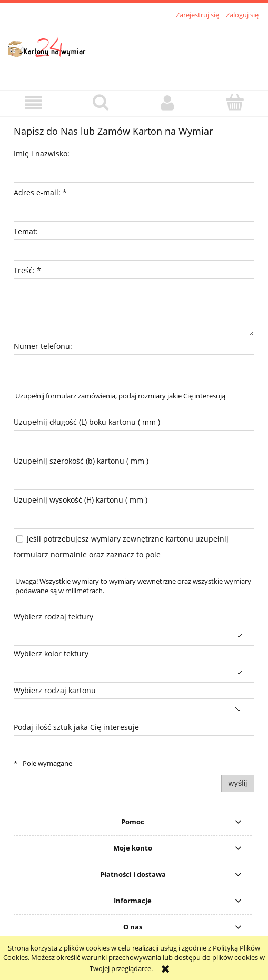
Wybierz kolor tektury (51, 653)
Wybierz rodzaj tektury (53, 617)
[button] (33, 103)
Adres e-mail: (40, 192)
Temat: (26, 231)
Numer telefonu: (43, 346)
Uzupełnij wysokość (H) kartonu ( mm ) (81, 500)
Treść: (27, 270)
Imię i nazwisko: (42, 153)
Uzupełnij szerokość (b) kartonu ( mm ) (81, 461)
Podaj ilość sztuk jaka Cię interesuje (76, 727)
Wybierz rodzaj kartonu (55, 690)
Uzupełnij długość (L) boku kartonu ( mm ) (87, 422)
